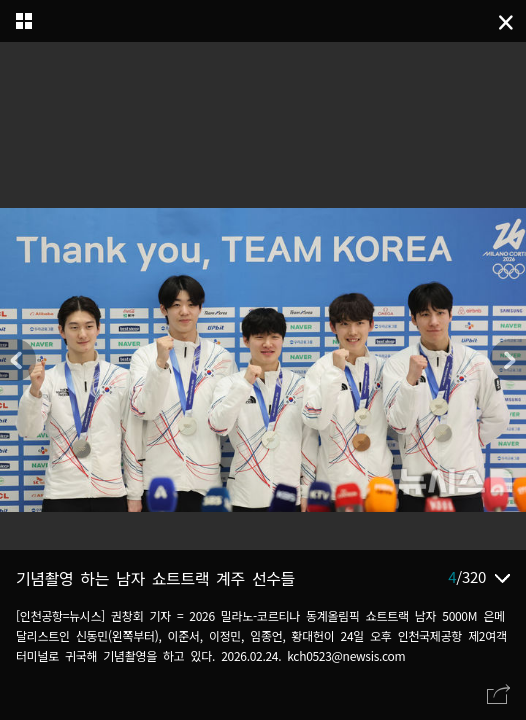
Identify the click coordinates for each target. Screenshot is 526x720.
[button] (508, 360)
